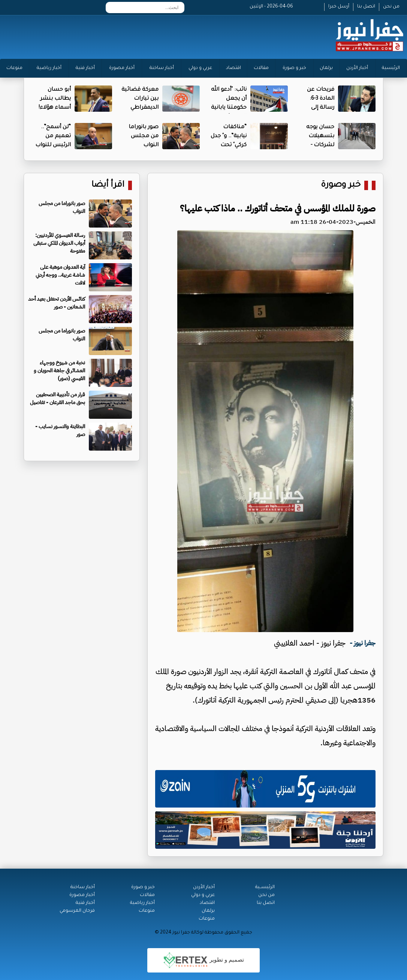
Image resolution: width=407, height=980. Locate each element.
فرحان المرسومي (77, 911)
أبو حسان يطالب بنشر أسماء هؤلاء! (55, 99)
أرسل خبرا (339, 7)
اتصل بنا (366, 7)
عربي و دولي (200, 68)
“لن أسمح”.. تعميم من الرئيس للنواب (53, 136)
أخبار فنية (85, 68)
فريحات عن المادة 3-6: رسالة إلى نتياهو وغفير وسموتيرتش (318, 108)
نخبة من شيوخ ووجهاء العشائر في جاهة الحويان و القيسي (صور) (59, 371)
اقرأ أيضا (108, 185)
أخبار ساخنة (162, 68)
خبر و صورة (294, 68)
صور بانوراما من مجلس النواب (144, 136)
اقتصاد (233, 68)
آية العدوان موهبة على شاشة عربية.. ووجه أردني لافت (60, 275)
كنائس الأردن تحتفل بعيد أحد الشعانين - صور (57, 303)
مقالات (261, 68)
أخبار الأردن (357, 68)
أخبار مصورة (122, 68)
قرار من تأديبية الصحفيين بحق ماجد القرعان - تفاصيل (58, 399)
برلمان (326, 68)
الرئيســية (265, 887)
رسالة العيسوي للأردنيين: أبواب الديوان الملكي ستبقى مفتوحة (59, 243)
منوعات (14, 68)
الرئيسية (391, 68)
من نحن (391, 7)
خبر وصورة (341, 185)
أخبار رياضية (49, 68)
